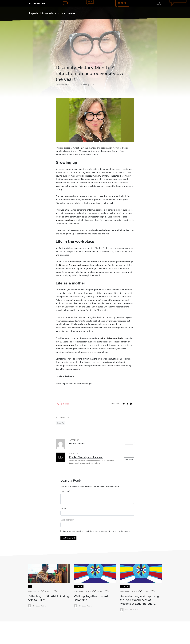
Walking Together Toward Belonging (91, 598)
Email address (67, 520)
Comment (65, 491)
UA (141, 573)
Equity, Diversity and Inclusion (52, 13)
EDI (30, 587)
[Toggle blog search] (159, 3)
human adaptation (65, 345)
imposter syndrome (65, 220)
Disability (60, 423)
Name (63, 508)
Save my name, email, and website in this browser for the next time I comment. (97, 531)
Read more (129, 444)
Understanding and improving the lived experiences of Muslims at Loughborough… (139, 600)
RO (49, 573)
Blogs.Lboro (37, 4)
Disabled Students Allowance (74, 265)
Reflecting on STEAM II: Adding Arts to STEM (48, 598)
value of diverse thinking (112, 338)
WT (95, 573)
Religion (79, 587)
